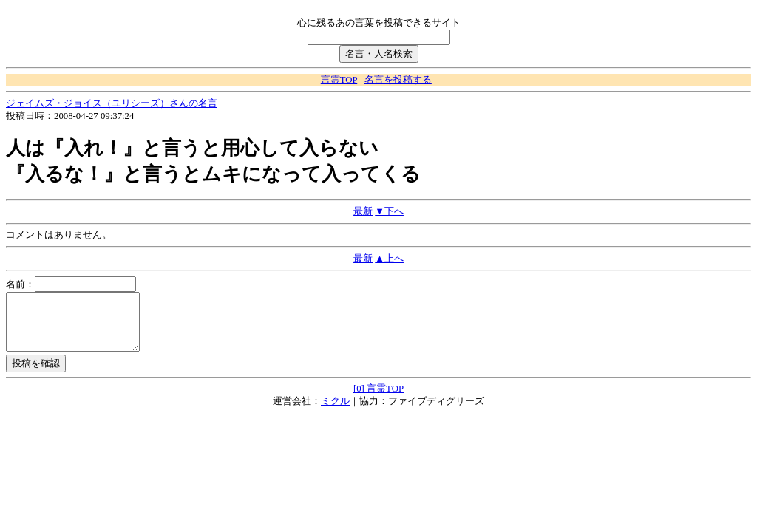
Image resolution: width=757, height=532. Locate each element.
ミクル (335, 412)
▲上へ (389, 259)
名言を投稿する (398, 80)
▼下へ (389, 211)
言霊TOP (339, 80)
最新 (363, 211)
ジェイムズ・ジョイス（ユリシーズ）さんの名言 (112, 103)
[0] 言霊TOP (378, 400)
